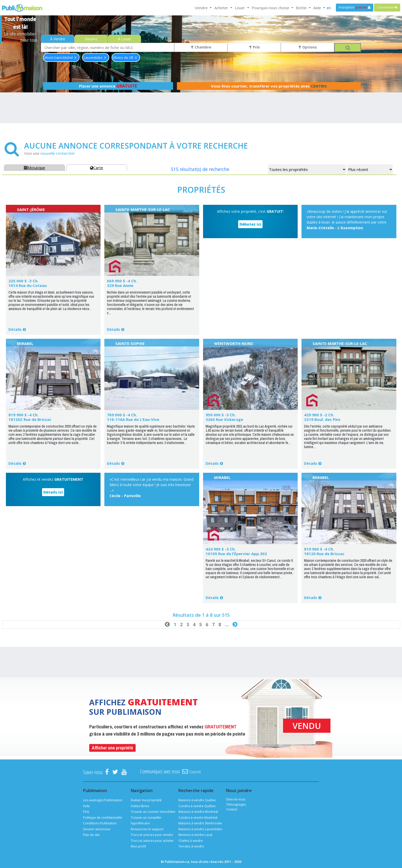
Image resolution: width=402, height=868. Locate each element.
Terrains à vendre (191, 846)
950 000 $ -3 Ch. (221, 415)
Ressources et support (147, 829)
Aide (86, 806)
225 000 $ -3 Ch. (23, 281)
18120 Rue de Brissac (324, 554)
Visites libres (140, 806)
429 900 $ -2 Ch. (319, 415)
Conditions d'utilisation (100, 823)
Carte (97, 168)
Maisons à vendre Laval (195, 835)
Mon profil (138, 846)
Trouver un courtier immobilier (153, 812)
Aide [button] (318, 8)
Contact (232, 809)
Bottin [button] (302, 8)
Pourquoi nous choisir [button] (271, 8)
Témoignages (236, 804)
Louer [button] (240, 8)
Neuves (91, 39)
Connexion (387, 7)
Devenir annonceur (97, 829)
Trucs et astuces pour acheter (152, 841)
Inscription (355, 7)
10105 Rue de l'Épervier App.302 (236, 554)
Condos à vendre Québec (197, 806)
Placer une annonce (108, 86)
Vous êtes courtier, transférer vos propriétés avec (269, 86)
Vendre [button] (202, 8)
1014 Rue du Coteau (28, 285)
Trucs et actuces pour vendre (152, 835)
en (329, 8)
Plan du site (91, 835)
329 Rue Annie (120, 285)
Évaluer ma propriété (146, 800)
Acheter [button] (222, 8)
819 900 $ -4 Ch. (23, 415)
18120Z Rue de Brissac (30, 419)
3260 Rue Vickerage (224, 419)
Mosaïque (34, 168)
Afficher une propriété (112, 748)
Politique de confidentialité (103, 818)
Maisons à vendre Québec (197, 800)
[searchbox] (108, 47)
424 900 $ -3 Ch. (221, 549)
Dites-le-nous (236, 799)
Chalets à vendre (191, 841)
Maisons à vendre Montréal (198, 812)
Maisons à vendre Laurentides (200, 829)
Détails (15, 329)
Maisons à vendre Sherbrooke (200, 823)
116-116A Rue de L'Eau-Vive (133, 419)
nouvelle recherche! (58, 153)
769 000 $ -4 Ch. (122, 415)
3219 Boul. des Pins (322, 419)
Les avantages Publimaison (103, 800)
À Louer (124, 39)
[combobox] (108, 47)
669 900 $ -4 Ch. (122, 281)
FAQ (86, 812)
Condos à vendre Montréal (198, 818)
